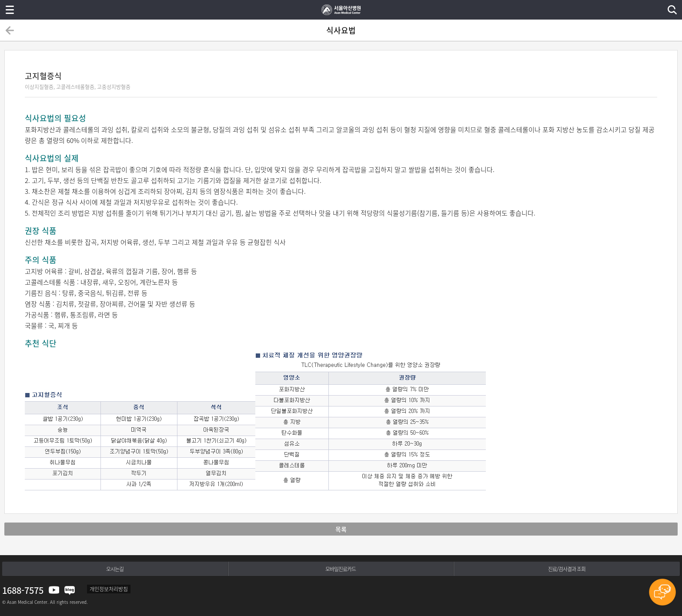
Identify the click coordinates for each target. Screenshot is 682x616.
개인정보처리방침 (109, 589)
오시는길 (115, 569)
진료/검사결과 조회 (567, 569)
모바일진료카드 (341, 569)
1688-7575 (23, 590)
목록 (341, 529)
